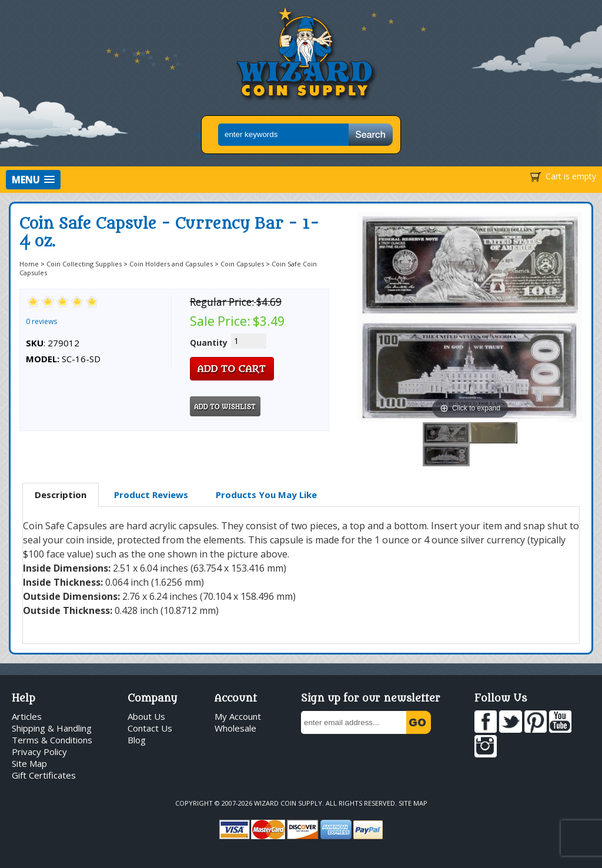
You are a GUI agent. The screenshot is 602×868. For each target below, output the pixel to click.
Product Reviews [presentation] (151, 495)
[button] (33, 180)
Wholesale (235, 728)
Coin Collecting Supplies (84, 264)
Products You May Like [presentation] (266, 495)
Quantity (209, 343)
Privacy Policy (39, 752)
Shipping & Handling (52, 728)
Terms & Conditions (52, 740)
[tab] (61, 495)
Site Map (29, 763)
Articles (27, 716)
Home (29, 264)
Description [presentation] (61, 495)
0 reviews (41, 321)
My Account (238, 716)
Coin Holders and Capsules (171, 264)
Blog (137, 740)
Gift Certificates (44, 775)
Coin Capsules (242, 264)
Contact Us (150, 728)
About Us (146, 716)
